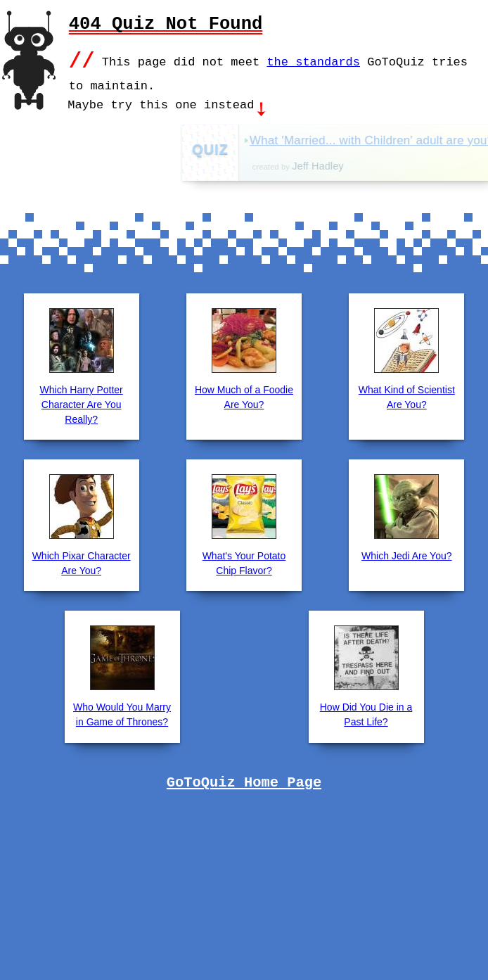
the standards (313, 61)
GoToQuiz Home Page (244, 782)
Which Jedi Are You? (406, 554)
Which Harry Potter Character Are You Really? (82, 403)
